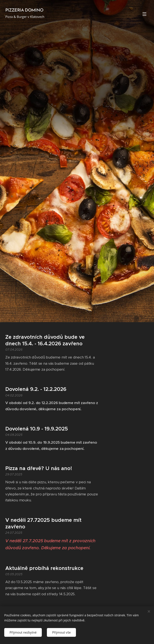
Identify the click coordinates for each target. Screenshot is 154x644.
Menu (144, 14)
